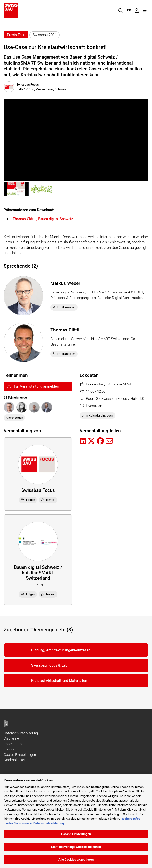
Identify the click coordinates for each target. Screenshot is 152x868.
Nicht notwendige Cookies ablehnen (76, 847)
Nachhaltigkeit (15, 760)
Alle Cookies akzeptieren (76, 860)
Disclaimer (12, 738)
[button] (16, 189)
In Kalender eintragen (98, 416)
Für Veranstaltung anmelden (33, 386)
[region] (76, 821)
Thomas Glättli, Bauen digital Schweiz (43, 219)
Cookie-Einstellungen (20, 755)
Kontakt (10, 749)
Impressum (13, 744)
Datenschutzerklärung (21, 733)
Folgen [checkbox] (28, 500)
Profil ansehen (64, 307)
